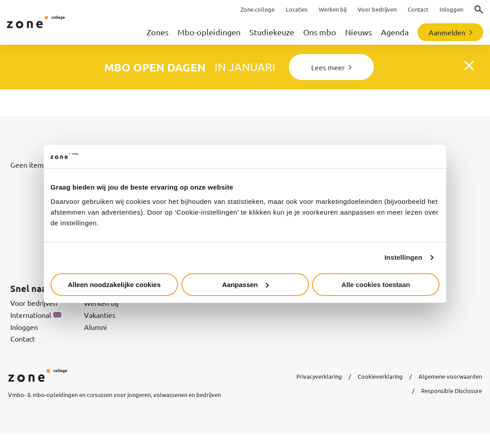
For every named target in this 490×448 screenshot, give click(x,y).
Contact (23, 338)
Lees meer (328, 67)
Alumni (95, 327)
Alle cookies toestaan (376, 285)
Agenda (395, 32)
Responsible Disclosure (452, 391)
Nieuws (359, 32)
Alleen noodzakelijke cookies (114, 285)
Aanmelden (447, 32)
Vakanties (100, 315)
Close (470, 67)
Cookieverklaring (380, 376)
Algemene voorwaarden (450, 376)
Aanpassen (245, 285)
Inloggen (24, 327)
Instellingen (403, 257)
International (36, 315)
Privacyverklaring (319, 376)
